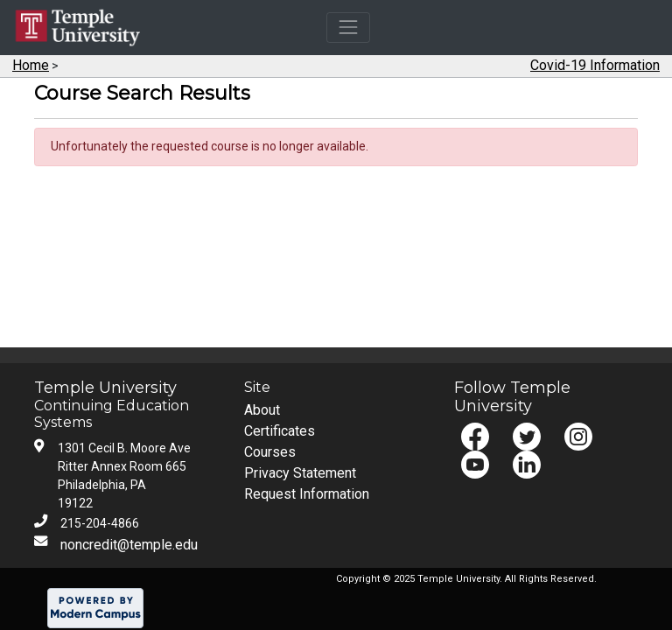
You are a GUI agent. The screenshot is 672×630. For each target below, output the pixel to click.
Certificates (280, 431)
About (262, 410)
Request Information (307, 494)
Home (31, 65)
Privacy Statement (300, 473)
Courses (270, 452)
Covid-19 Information (595, 65)
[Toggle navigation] (348, 28)
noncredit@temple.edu (129, 545)
